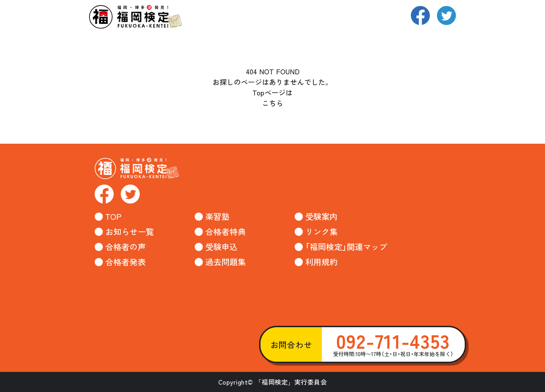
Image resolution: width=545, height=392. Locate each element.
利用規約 (321, 262)
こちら (272, 103)
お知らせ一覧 (130, 232)
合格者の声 (126, 247)
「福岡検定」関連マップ (346, 247)
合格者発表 (126, 262)
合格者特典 (225, 232)
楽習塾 (217, 216)
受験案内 (321, 216)
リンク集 (321, 232)
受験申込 (221, 247)
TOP (113, 216)
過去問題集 (225, 262)
